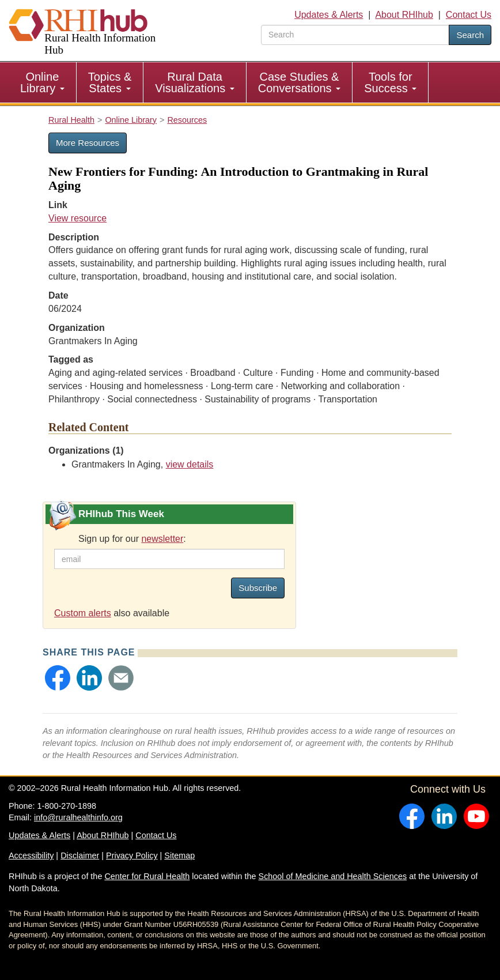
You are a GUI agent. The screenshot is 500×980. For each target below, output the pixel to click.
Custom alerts (83, 613)
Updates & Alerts (329, 15)
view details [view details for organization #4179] (190, 464)
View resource (77, 218)
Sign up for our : (132, 539)
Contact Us (469, 15)
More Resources (88, 143)
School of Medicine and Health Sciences (333, 876)
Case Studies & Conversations (299, 82)
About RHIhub (404, 15)
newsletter (162, 539)
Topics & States (110, 82)
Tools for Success (390, 82)
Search (470, 35)
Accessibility (31, 855)
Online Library (42, 82)
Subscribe (258, 588)
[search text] (355, 35)
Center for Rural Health (147, 876)
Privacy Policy (132, 855)
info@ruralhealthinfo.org (78, 817)
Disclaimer (80, 855)
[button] (58, 678)
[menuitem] (43, 82)
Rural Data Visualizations (194, 82)
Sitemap (179, 855)
